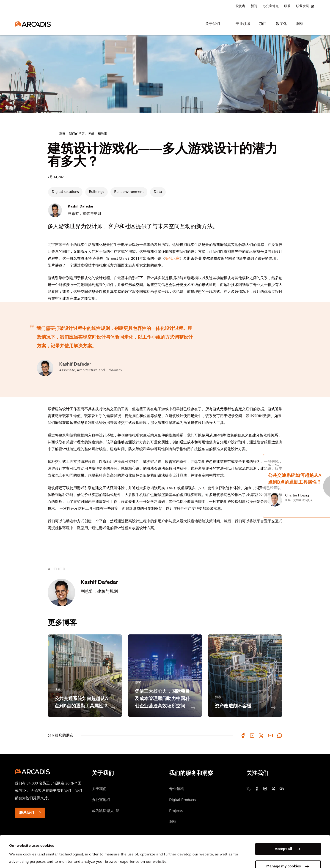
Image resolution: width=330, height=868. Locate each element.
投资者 (240, 6)
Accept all (283, 819)
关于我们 (213, 24)
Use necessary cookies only (283, 854)
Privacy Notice (94, 846)
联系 (287, 6)
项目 (263, 24)
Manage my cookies (283, 836)
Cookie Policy (129, 846)
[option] (127, 349)
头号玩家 (172, 259)
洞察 (300, 24)
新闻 (254, 6)
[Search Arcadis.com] (313, 24)
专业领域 (243, 24)
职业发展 (302, 6)
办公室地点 (271, 6)
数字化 (281, 24)
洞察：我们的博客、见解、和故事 (83, 134)
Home (50, 133)
